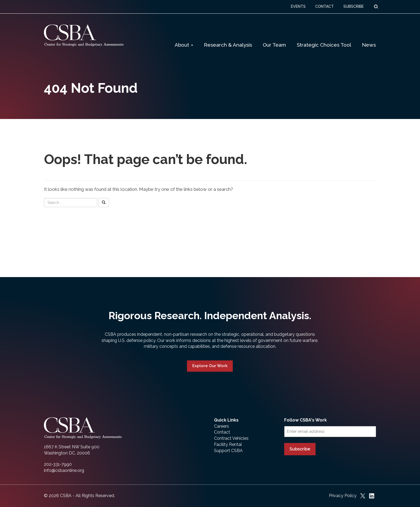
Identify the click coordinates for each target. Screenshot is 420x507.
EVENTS (298, 6)
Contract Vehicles (231, 438)
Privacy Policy (343, 496)
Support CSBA (228, 451)
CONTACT (325, 6)
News (369, 45)
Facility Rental (228, 444)
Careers (222, 426)
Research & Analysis (228, 45)
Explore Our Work (210, 366)
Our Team (274, 45)
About (184, 45)
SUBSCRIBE (354, 6)
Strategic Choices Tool (324, 45)
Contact (222, 432)
